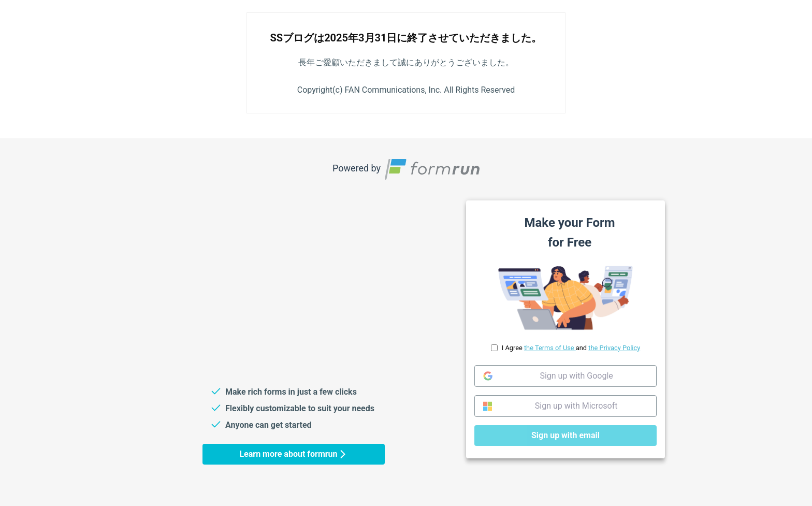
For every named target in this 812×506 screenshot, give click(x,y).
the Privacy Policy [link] (614, 347)
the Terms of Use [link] (550, 347)
